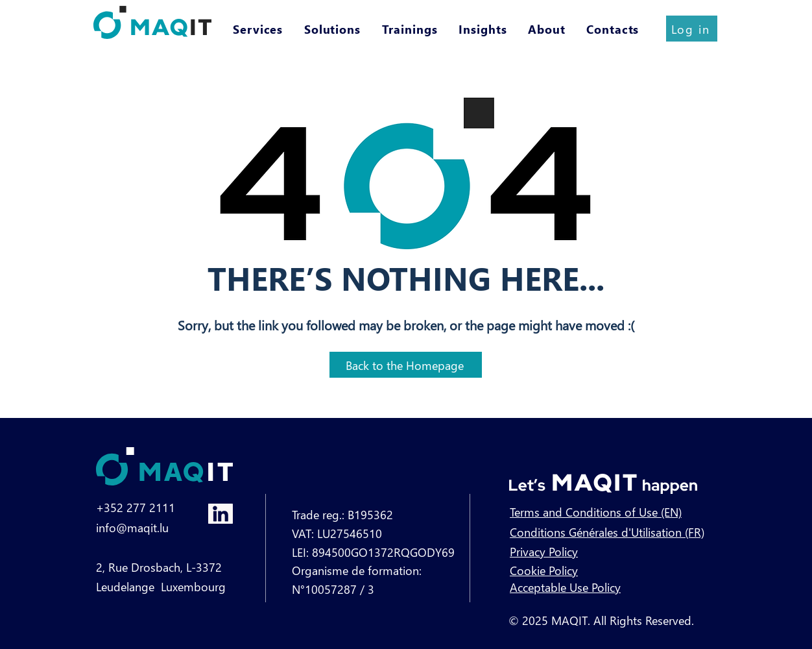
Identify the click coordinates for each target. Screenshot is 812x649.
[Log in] (692, 29)
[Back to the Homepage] (406, 365)
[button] (259, 29)
